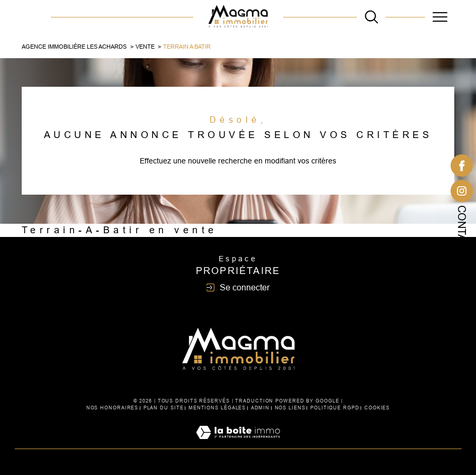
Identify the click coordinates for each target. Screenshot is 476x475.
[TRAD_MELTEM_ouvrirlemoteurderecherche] (371, 17)
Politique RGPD (335, 408)
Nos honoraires (113, 408)
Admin (261, 408)
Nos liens (290, 408)
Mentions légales (217, 408)
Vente (145, 47)
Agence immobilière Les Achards (74, 47)
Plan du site (164, 408)
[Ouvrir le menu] (440, 17)
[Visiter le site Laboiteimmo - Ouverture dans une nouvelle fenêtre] (238, 444)
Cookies (377, 408)
